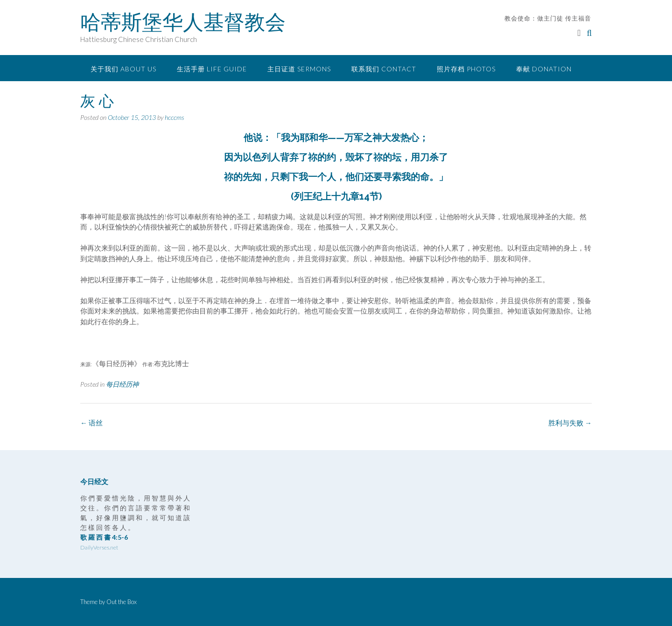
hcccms (175, 117)
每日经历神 (122, 384)
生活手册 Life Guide (212, 69)
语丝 (91, 423)
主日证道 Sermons (299, 69)
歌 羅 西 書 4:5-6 (104, 537)
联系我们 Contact (384, 69)
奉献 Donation (544, 69)
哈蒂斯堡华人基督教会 (183, 22)
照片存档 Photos (466, 69)
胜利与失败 (570, 423)
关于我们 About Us (123, 69)
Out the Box (122, 602)
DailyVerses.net (99, 547)
